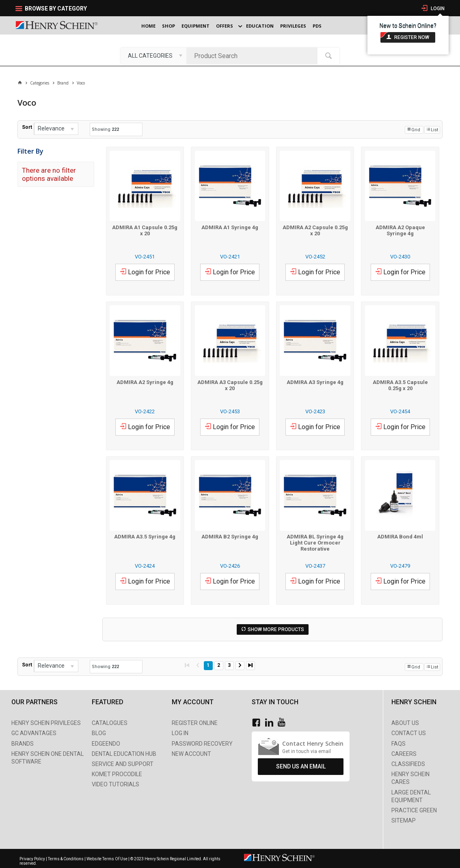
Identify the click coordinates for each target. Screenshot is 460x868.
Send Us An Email (301, 766)
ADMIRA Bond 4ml (400, 537)
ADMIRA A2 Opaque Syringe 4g (400, 230)
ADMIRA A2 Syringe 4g (145, 382)
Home (148, 26)
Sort (27, 127)
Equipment (195, 26)
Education (260, 26)
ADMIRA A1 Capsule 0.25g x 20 (145, 230)
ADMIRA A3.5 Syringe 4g (145, 537)
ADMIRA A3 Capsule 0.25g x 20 (230, 385)
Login (437, 9)
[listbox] (153, 56)
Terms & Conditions (66, 859)
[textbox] (254, 56)
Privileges (293, 26)
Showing (105, 129)
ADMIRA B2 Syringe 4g (230, 537)
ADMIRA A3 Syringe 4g (315, 382)
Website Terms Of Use (107, 859)
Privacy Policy (33, 859)
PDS (317, 26)
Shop (168, 26)
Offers (225, 26)
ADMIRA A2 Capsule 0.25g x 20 (315, 230)
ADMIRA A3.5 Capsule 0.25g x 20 (400, 385)
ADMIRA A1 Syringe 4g (230, 227)
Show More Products (276, 629)
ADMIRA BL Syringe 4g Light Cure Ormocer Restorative (315, 543)
